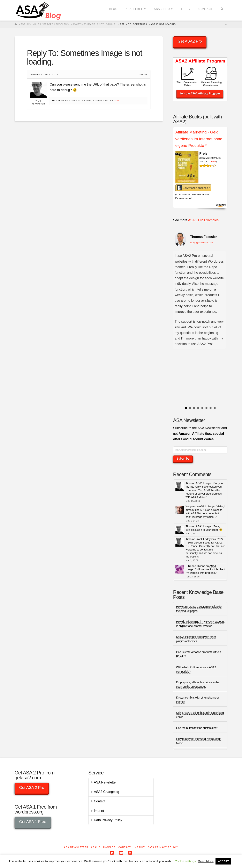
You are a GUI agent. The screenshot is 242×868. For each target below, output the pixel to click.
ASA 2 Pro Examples (203, 220)
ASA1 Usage (203, 483)
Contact (100, 801)
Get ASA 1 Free (33, 822)
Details (213, 162)
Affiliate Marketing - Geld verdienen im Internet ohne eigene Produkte (199, 139)
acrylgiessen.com (201, 242)
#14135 (143, 74)
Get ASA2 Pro (190, 41)
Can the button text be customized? (197, 728)
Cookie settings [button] (185, 861)
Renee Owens (197, 566)
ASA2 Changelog (107, 792)
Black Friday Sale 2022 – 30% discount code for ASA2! (205, 541)
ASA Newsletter (105, 782)
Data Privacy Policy (108, 820)
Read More (206, 861)
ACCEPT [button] (223, 861)
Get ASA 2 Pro (32, 787)
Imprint (99, 811)
